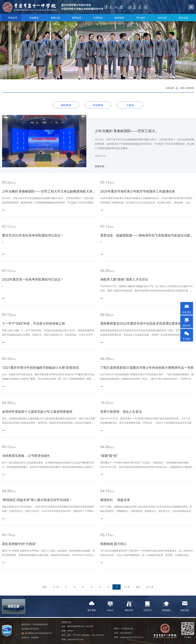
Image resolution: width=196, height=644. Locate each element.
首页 (182, 88)
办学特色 (98, 18)
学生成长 (141, 18)
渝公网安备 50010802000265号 (38, 633)
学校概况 (34, 18)
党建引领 (55, 18)
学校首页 (13, 18)
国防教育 (66, 105)
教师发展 (119, 18)
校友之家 (183, 18)
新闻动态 (77, 18)
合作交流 (162, 18)
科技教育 (98, 105)
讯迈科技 (35, 637)
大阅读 (130, 105)
